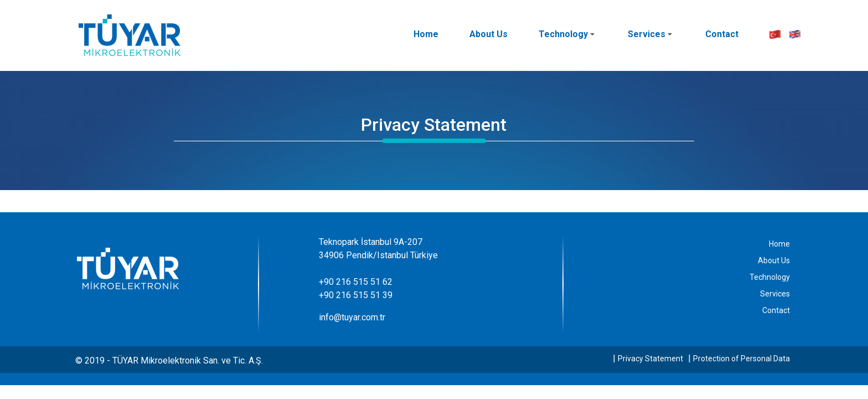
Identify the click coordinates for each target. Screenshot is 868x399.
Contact (722, 34)
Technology (567, 34)
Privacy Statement (650, 359)
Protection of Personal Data (742, 359)
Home (426, 34)
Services (650, 34)
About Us (489, 34)
